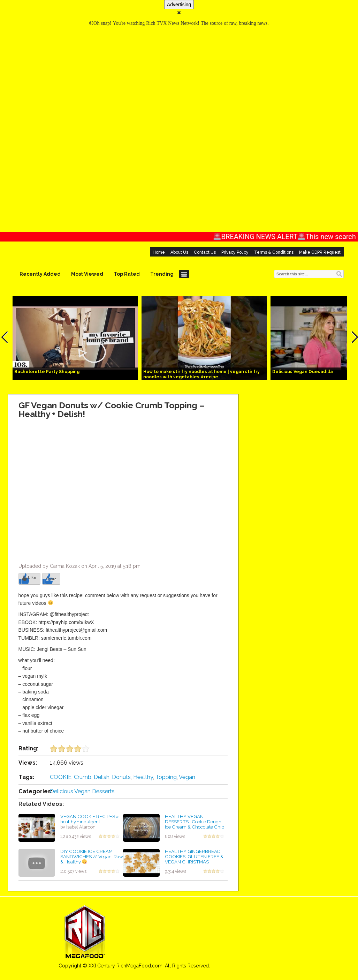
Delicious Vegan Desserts (82, 791)
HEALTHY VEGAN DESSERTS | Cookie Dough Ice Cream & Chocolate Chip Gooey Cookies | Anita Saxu (195, 824)
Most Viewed (87, 274)
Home (159, 252)
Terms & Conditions (274, 252)
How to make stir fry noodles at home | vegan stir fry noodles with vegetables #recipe (201, 374)
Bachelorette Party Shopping (47, 372)
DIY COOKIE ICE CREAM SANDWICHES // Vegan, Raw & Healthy (92, 856)
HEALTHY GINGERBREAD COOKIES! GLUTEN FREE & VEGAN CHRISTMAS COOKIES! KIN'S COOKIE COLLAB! (194, 862)
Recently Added (40, 274)
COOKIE (61, 777)
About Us (179, 252)
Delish (102, 777)
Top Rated (127, 274)
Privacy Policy (235, 252)
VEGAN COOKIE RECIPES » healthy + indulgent (90, 819)
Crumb (83, 777)
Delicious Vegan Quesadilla (303, 372)
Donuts (121, 777)
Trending (162, 274)
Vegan (187, 777)
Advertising (179, 5)
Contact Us (205, 252)
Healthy (143, 777)
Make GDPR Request (320, 252)
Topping (166, 777)
